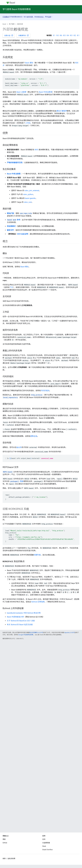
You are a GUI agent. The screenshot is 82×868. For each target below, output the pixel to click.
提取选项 (34, 436)
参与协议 (40, 17)
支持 (44, 839)
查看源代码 (24, 35)
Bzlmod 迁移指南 (38, 602)
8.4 (68, 35)
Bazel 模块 (24, 267)
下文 (11, 287)
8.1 (78, 35)
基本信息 (20, 24)
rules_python (28, 194)
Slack (44, 846)
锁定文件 (10, 230)
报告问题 (9, 35)
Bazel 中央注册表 (45, 92)
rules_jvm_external (32, 191)
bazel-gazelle (30, 198)
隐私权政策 (11, 859)
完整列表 (37, 555)
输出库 (19, 447)
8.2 (75, 35)
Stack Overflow (47, 850)
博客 (4, 839)
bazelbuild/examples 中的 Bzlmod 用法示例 (24, 613)
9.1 (54, 35)
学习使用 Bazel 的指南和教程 (17, 9)
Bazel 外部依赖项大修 (15, 617)
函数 (17, 481)
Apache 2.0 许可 (70, 633)
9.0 (57, 35)
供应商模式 (11, 226)
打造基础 (6, 17)
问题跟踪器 (46, 843)
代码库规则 (45, 391)
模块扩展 (10, 213)
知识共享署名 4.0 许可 (36, 633)
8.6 (61, 35)
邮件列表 (30, 17)
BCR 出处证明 (23, 234)
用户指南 (12, 24)
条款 (4, 859)
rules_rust (28, 202)
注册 (50, 17)
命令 (14, 220)
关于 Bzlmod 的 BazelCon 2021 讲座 (21, 621)
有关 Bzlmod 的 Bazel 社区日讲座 (20, 625)
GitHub (5, 843)
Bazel (4, 24)
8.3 (71, 35)
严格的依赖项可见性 (15, 163)
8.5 (64, 35)
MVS (36, 150)
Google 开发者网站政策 (26, 635)
